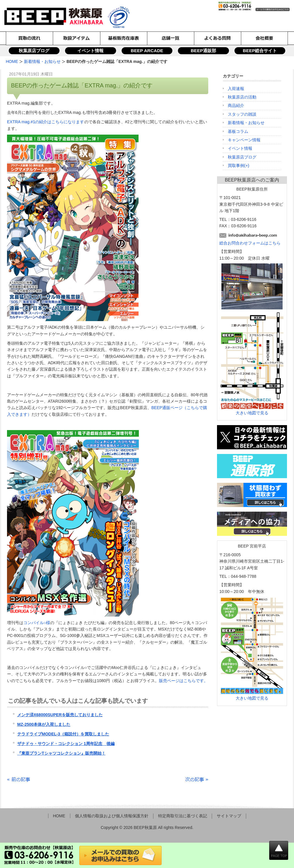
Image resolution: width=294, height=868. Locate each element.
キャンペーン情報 (244, 140)
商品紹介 (236, 105)
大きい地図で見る (252, 413)
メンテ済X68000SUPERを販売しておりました (60, 715)
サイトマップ (229, 816)
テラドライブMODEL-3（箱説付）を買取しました (63, 734)
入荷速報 (236, 89)
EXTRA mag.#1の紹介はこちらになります (46, 122)
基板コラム (238, 131)
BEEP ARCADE (147, 51)
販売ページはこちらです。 (183, 681)
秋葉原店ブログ (34, 51)
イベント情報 (90, 51)
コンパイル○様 (37, 623)
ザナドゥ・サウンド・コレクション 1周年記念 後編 (66, 744)
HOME (59, 816)
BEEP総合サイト (260, 51)
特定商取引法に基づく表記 (183, 816)
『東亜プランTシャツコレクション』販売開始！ (61, 753)
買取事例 (236, 165)
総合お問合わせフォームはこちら (250, 243)
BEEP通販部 (203, 51)
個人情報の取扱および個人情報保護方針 (112, 816)
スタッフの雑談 (242, 114)
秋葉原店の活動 (242, 97)
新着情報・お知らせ (246, 123)
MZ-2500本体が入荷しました (44, 724)
